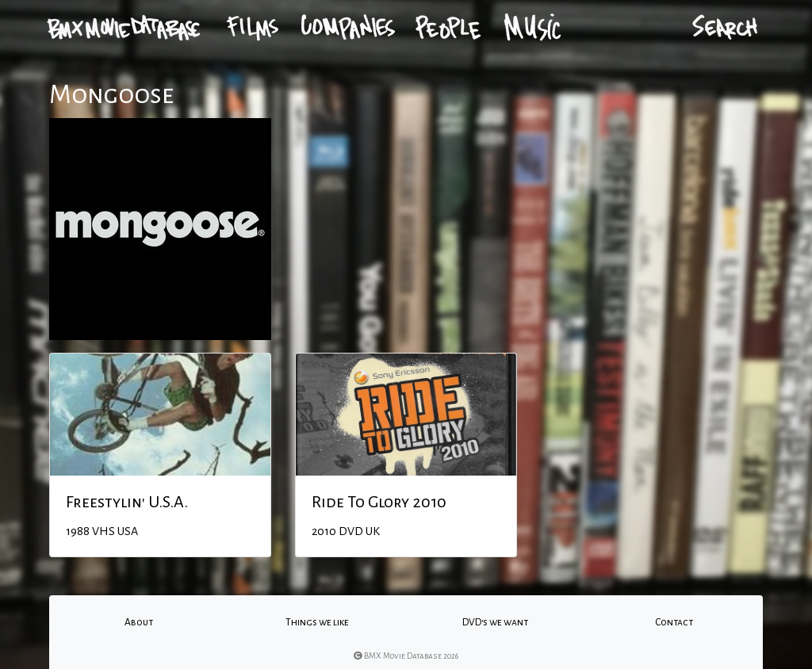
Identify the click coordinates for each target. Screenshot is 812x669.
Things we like (317, 622)
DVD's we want (495, 622)
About (139, 622)
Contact (674, 622)
